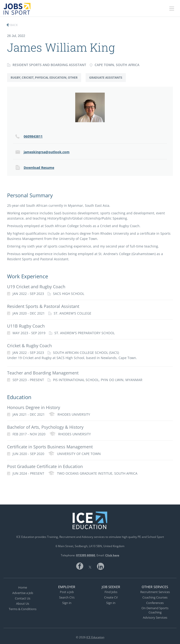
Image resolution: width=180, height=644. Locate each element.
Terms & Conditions (23, 609)
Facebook (80, 566)
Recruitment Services (155, 592)
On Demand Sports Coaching (155, 610)
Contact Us (23, 598)
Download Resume (39, 168)
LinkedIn (101, 566)
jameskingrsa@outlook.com (47, 152)
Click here (112, 555)
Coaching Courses (155, 597)
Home (23, 587)
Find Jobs (111, 592)
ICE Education (95, 637)
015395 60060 (86, 555)
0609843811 (33, 136)
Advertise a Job (23, 593)
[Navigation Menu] (172, 9)
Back (14, 25)
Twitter (90, 566)
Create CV (111, 597)
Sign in (67, 603)
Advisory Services (155, 617)
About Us (23, 603)
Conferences (155, 603)
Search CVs (67, 597)
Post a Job (67, 592)
